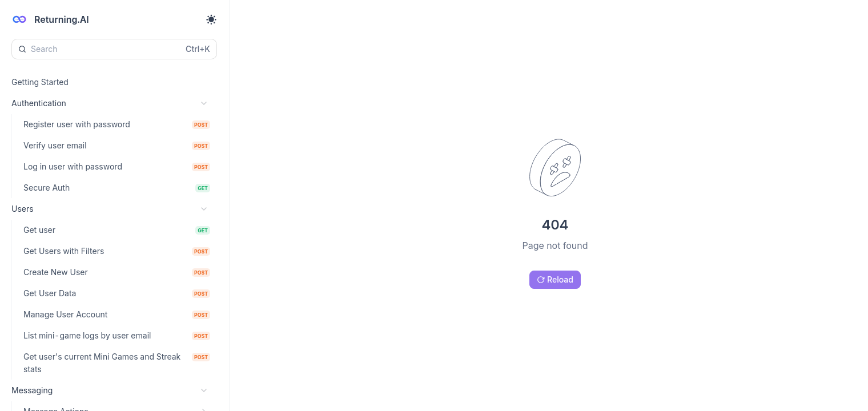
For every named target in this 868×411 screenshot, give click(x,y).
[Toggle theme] (211, 19)
